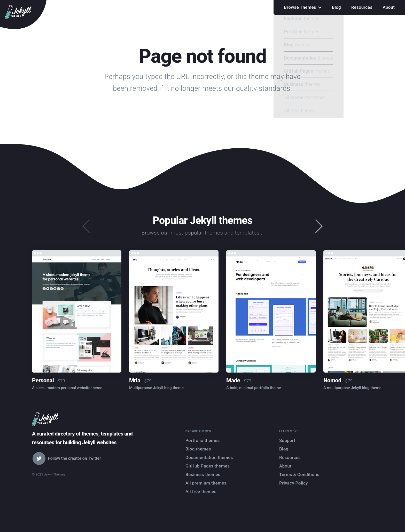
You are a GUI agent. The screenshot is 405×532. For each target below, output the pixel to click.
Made (233, 380)
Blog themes (198, 449)
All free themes (201, 491)
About (389, 7)
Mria (135, 380)
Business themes (203, 474)
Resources (362, 7)
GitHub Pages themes (208, 466)
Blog (336, 7)
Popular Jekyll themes (202, 220)
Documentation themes (209, 457)
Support (287, 440)
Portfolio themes (203, 440)
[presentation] (319, 226)
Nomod (332, 380)
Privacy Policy (294, 483)
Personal (43, 380)
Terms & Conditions (299, 474)
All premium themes (206, 483)
